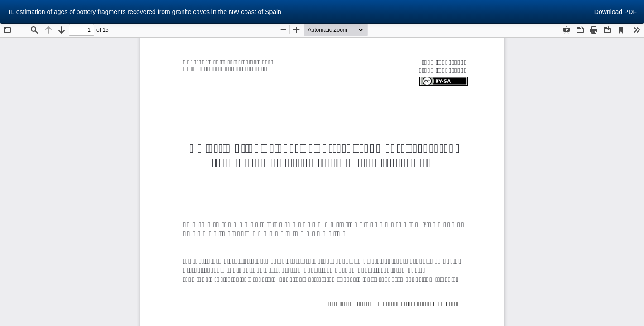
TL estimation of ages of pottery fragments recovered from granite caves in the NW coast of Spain (144, 12)
